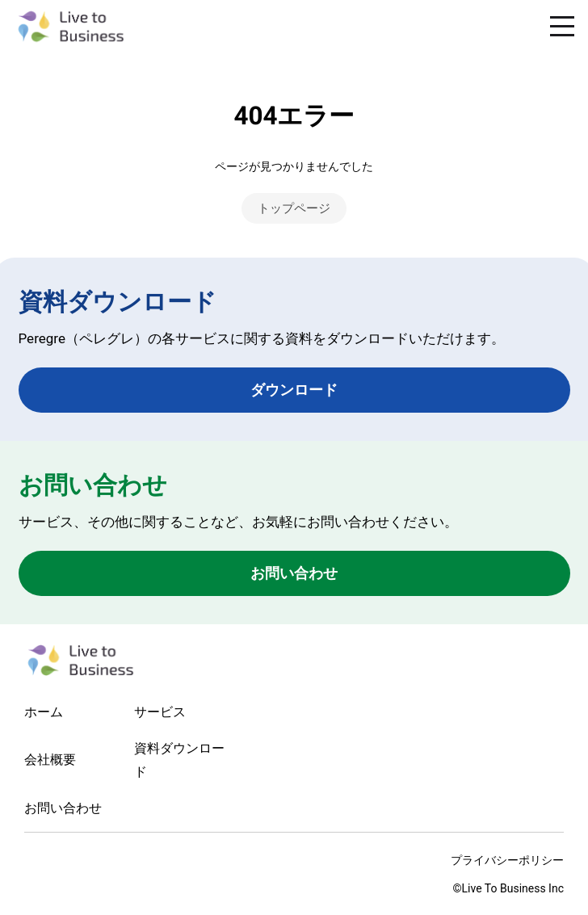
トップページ (294, 208)
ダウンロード (294, 390)
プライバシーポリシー (507, 860)
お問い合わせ (294, 573)
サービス (160, 712)
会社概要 (50, 760)
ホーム (44, 712)
